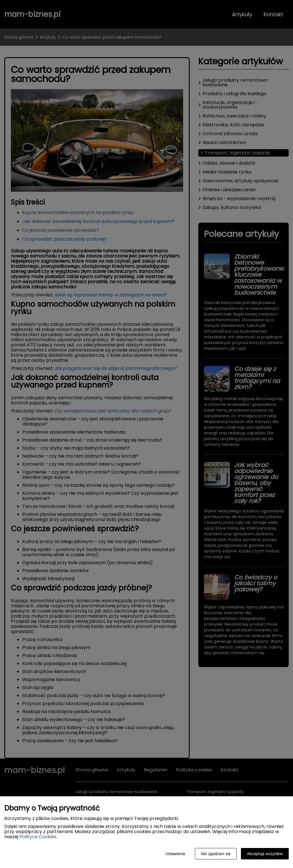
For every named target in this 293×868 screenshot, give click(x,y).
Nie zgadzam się (216, 854)
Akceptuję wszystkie (265, 854)
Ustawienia (175, 854)
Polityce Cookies (38, 837)
